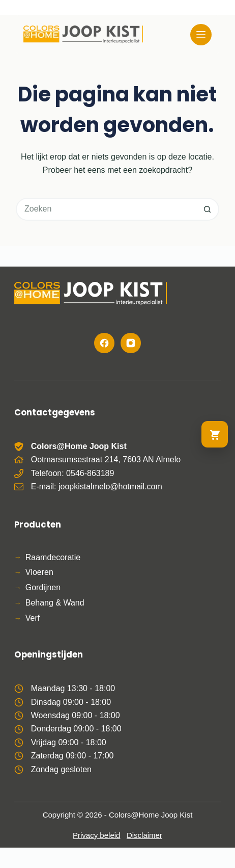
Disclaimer (144, 835)
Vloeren (39, 572)
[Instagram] (131, 343)
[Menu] (201, 35)
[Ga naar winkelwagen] (215, 434)
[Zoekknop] (208, 209)
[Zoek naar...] (106, 209)
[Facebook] (104, 343)
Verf (33, 618)
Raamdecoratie (53, 557)
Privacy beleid (96, 835)
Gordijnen (43, 587)
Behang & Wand (55, 603)
